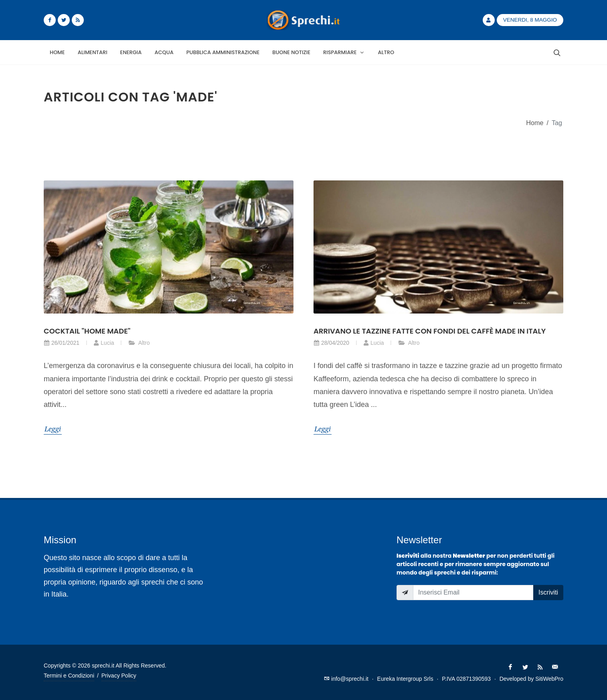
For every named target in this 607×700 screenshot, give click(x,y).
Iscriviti (548, 592)
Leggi (53, 429)
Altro (139, 343)
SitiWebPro (549, 679)
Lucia (104, 343)
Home (535, 123)
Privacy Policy (119, 676)
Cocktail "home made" (87, 331)
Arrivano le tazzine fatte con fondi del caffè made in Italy (430, 331)
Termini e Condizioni (69, 676)
